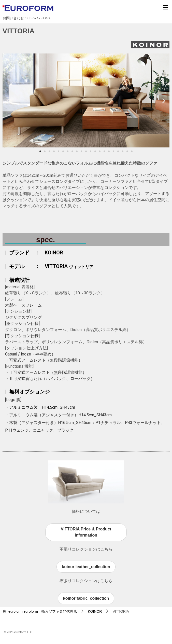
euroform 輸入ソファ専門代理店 (43, 611)
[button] (8, 100)
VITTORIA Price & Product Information (86, 532)
